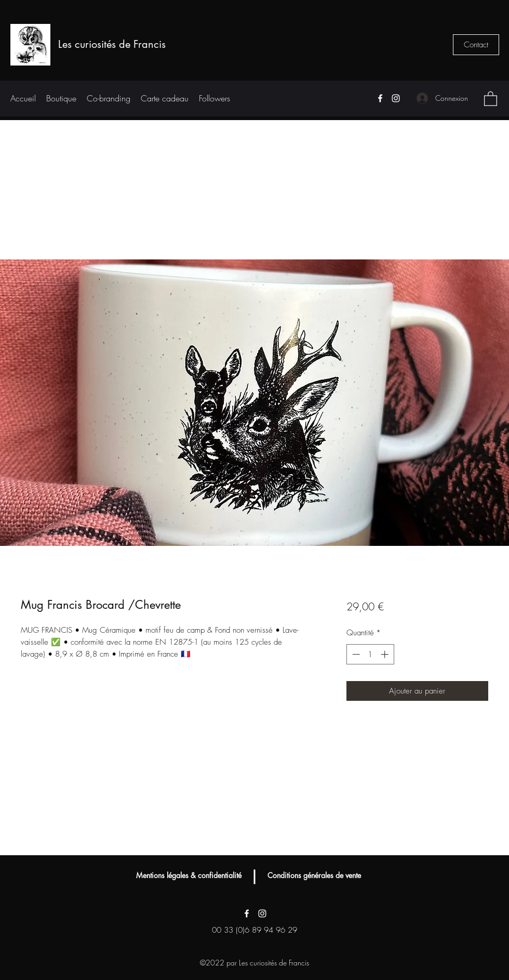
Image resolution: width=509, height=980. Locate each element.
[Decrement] (355, 654)
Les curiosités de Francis (112, 44)
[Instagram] (396, 98)
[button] (491, 98)
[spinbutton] (370, 654)
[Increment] (386, 654)
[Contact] (476, 45)
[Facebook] (380, 98)
